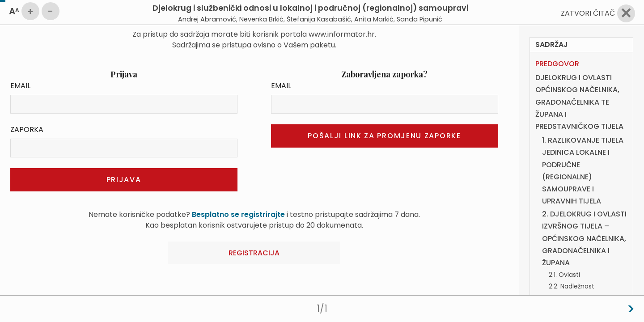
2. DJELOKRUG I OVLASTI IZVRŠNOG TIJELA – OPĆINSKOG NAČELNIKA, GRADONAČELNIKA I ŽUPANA (584, 238)
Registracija (254, 253)
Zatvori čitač (588, 13)
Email (20, 86)
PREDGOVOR (557, 64)
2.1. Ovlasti (564, 275)
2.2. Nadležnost (572, 286)
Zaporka (27, 129)
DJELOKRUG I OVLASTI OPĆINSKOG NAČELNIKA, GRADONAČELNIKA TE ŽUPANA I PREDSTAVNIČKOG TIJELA (579, 102)
